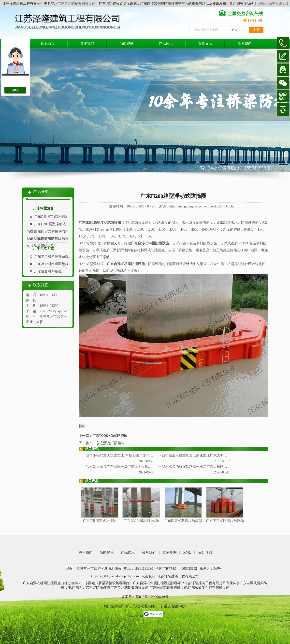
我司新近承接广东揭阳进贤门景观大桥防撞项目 (122, 467)
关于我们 (87, 44)
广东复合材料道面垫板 (51, 264)
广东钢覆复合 (43, 208)
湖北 (144, 606)
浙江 (129, 606)
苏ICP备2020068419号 (152, 597)
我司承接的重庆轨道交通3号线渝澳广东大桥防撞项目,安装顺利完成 (137, 455)
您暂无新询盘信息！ (274, 4)
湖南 (152, 606)
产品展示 (166, 44)
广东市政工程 (43, 248)
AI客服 (15, 90)
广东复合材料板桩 (48, 271)
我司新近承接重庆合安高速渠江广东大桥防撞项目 (200, 455)
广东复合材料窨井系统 (51, 257)
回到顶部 (205, 553)
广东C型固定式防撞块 (51, 217)
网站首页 (48, 44)
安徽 (136, 606)
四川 (183, 606)
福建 (175, 606)
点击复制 (148, 576)
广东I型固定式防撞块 (109, 443)
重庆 (167, 606)
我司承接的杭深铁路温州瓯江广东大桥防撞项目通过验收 (205, 467)
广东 (160, 606)
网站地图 (170, 553)
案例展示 (205, 44)
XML (187, 553)
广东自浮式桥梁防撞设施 (76, 4)
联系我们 (245, 44)
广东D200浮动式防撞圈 (110, 436)
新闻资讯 (127, 44)
